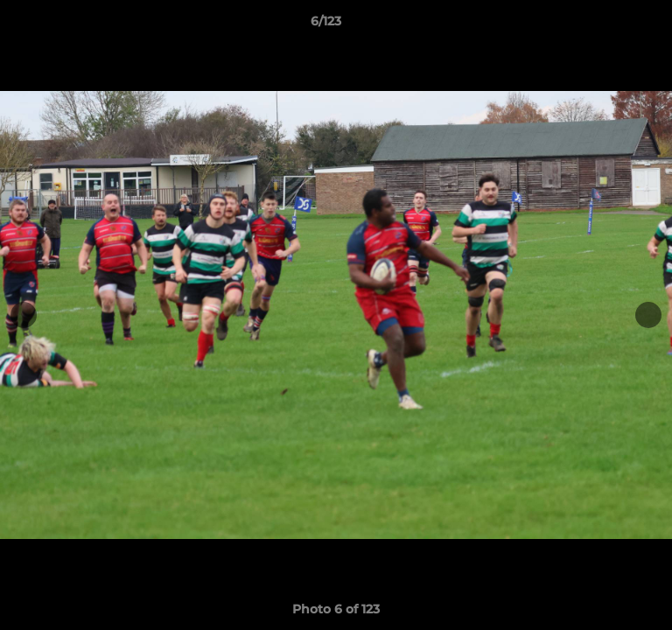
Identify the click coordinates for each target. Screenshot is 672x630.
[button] (609, 25)
